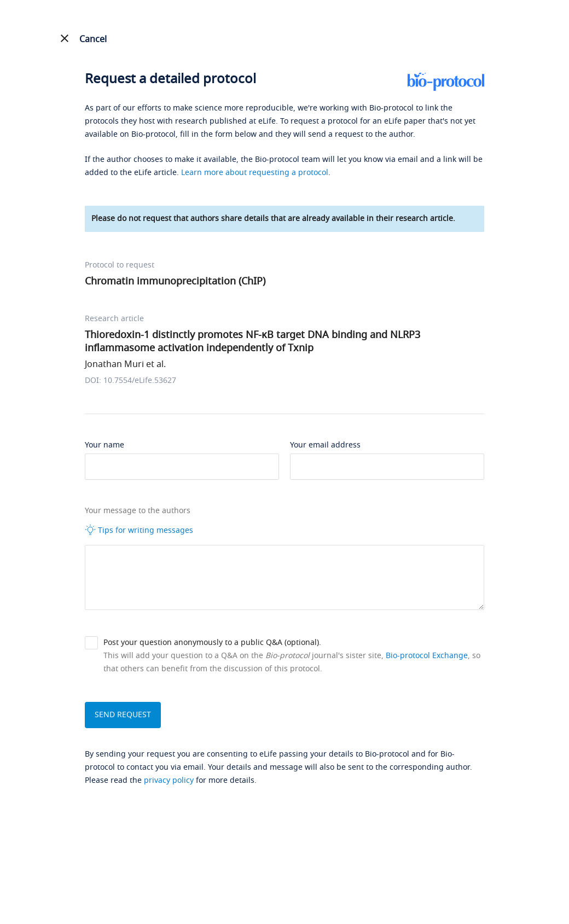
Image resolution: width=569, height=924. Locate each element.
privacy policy (169, 780)
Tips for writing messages (139, 530)
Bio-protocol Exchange (427, 656)
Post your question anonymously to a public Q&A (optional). (212, 643)
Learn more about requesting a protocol (255, 173)
